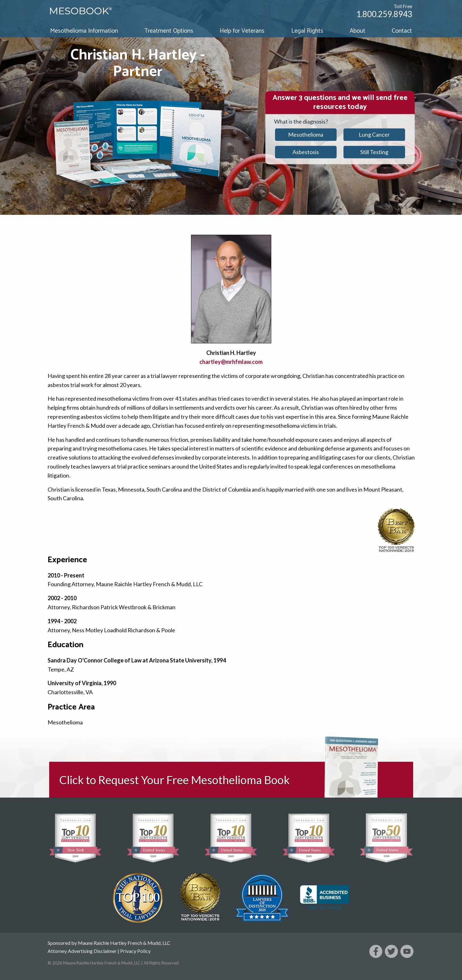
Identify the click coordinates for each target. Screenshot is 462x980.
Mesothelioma (306, 134)
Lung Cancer (374, 134)
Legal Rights (307, 31)
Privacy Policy (135, 951)
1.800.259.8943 (384, 14)
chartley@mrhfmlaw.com (231, 362)
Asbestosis (306, 152)
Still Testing (374, 152)
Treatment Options (169, 31)
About (357, 31)
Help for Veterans (242, 31)
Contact (402, 31)
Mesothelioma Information (84, 31)
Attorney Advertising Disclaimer (82, 951)
